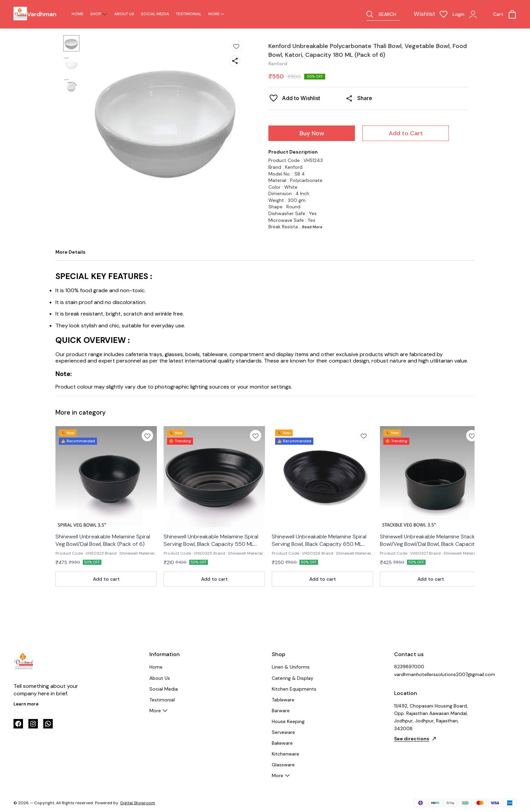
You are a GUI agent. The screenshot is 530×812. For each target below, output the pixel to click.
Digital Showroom (138, 803)
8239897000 (409, 667)
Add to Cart (406, 133)
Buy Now (312, 133)
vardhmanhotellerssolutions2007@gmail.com (431, 674)
